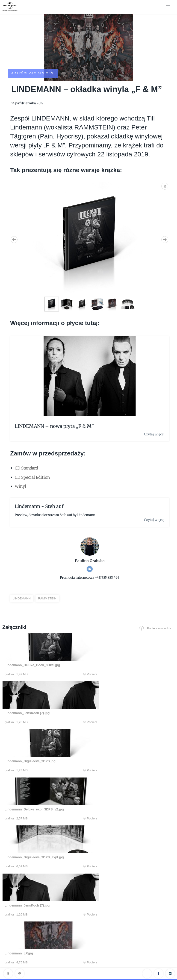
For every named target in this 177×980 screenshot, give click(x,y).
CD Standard (27, 455)
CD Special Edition (33, 465)
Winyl (21, 474)
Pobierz (48, 662)
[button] (165, 173)
